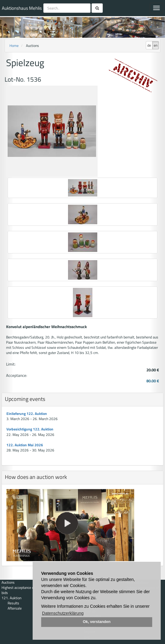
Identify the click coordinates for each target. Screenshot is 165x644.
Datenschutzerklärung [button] (63, 613)
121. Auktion (11, 598)
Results (13, 603)
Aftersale (15, 608)
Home (14, 46)
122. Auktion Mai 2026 (25, 445)
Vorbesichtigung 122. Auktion (30, 429)
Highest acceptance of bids (18, 590)
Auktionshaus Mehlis (22, 8)
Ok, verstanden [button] (97, 622)
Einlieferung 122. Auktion (27, 414)
